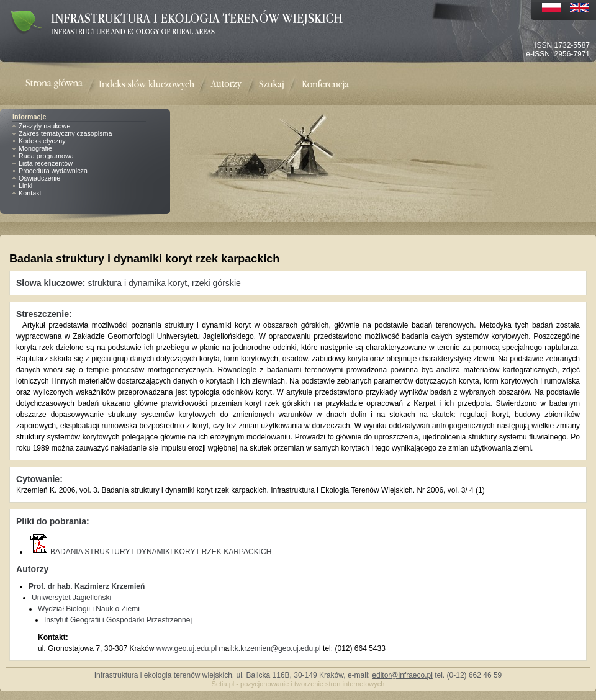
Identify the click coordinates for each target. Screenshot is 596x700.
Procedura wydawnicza (53, 171)
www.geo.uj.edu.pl (187, 648)
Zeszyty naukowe (44, 126)
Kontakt (30, 193)
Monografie (35, 148)
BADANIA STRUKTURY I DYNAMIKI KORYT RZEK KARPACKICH (150, 552)
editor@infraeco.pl (402, 675)
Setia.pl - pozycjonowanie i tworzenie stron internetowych (298, 684)
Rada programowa (46, 156)
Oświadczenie (39, 178)
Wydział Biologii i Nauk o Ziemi (89, 609)
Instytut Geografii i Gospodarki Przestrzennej (118, 620)
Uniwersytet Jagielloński (71, 598)
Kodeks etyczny (42, 141)
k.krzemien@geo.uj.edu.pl (278, 648)
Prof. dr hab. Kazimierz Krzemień (87, 586)
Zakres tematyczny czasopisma (65, 133)
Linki (25, 186)
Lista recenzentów (46, 163)
